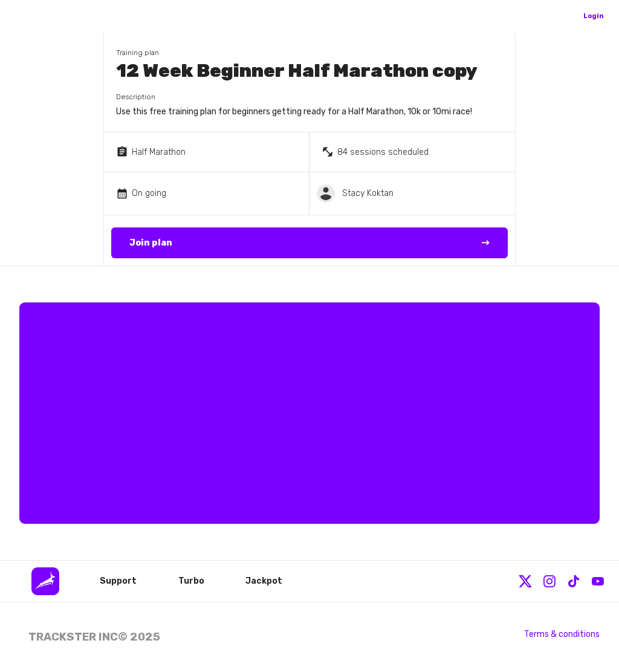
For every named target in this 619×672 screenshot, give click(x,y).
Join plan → (310, 243)
